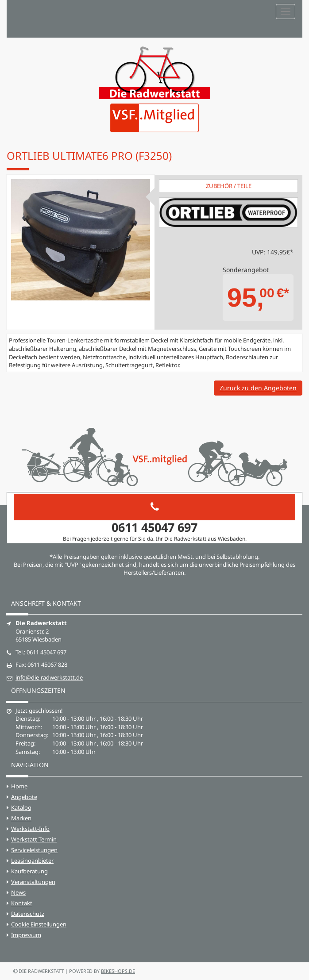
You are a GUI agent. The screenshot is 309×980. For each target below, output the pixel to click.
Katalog (21, 807)
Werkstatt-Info (30, 829)
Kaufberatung (29, 871)
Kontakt (22, 903)
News (18, 892)
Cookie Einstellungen (39, 924)
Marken (21, 818)
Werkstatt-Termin (34, 839)
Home (19, 786)
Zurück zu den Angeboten (258, 388)
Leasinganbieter (32, 861)
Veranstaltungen (33, 882)
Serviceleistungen (34, 850)
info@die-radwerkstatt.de (49, 677)
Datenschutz (28, 914)
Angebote (24, 797)
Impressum (26, 935)
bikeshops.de (118, 971)
